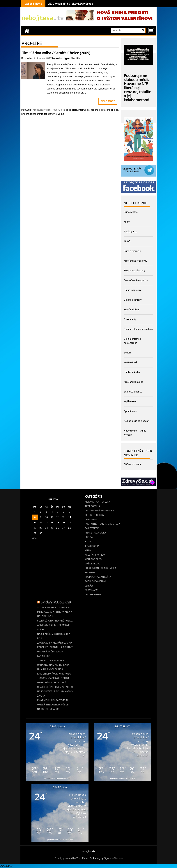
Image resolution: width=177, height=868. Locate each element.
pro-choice (112, 110)
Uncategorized (94, 595)
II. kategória (92, 546)
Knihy (127, 222)
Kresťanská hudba (134, 382)
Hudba (89, 537)
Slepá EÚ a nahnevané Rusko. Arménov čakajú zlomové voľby (55, 625)
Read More (108, 101)
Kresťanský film (42, 110)
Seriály (127, 353)
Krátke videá (130, 362)
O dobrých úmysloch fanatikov (50, 654)
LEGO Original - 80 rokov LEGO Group (70, 4)
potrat (102, 110)
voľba (61, 114)
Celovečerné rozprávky (136, 280)
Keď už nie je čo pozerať (137, 421)
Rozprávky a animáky (98, 577)
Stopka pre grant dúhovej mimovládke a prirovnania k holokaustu (55, 612)
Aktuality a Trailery (97, 502)
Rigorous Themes (113, 858)
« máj (34, 538)
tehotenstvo (51, 114)
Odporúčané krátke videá (100, 568)
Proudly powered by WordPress (71, 858)
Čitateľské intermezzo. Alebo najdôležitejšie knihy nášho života (55, 691)
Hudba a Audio (132, 372)
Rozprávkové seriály (134, 271)
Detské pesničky (133, 300)
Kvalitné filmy (93, 559)
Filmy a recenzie (132, 251)
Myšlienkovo (131, 401)
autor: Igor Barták (68, 58)
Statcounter (6, 866)
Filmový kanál (131, 212)
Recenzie (57, 110)
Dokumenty (130, 319)
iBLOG (127, 241)
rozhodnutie (37, 114)
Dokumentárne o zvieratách (138, 329)
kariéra (94, 110)
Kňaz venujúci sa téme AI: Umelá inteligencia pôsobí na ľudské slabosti (53, 705)
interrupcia (84, 110)
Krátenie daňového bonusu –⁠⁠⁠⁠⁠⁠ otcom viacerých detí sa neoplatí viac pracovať (54, 678)
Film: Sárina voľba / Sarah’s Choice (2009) (56, 52)
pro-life (25, 114)
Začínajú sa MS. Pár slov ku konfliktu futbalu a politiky (55, 645)
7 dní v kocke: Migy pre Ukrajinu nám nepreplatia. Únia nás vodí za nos (54, 665)
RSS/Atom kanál (133, 464)
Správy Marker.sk (56, 602)
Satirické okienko (133, 392)
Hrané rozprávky (132, 290)
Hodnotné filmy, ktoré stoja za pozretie (102, 526)
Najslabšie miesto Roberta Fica (54, 636)
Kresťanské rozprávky (135, 261)
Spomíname (130, 411)
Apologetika (130, 231)
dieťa (75, 110)
